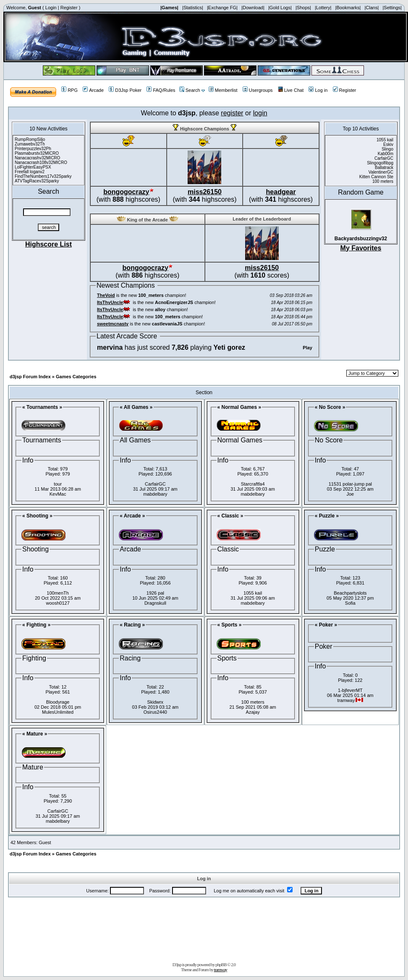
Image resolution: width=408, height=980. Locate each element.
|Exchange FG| (222, 8)
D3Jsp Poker (125, 90)
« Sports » (230, 625)
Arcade (93, 90)
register (232, 113)
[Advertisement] (204, 928)
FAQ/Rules (161, 90)
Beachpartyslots (350, 593)
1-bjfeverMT (350, 690)
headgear (281, 192)
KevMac (58, 494)
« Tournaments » (42, 407)
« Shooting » (37, 516)
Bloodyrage (58, 702)
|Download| (253, 8)
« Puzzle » (327, 516)
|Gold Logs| (280, 8)
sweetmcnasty (113, 324)
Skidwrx (156, 702)
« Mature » (35, 734)
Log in (318, 90)
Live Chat (291, 90)
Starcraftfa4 (253, 484)
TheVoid (106, 295)
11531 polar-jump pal (350, 484)
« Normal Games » (239, 407)
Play (307, 348)
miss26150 (205, 192)
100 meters (253, 702)
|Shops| (303, 8)
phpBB (221, 964)
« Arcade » (132, 516)
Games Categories (76, 377)
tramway (221, 970)
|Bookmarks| (348, 8)
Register (69, 8)
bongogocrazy (126, 192)
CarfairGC (155, 484)
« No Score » (330, 407)
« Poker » (326, 625)
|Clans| (371, 8)
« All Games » (136, 407)
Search (190, 90)
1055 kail (253, 593)
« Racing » (132, 625)
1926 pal (155, 593)
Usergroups (258, 90)
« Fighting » (36, 625)
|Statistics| (193, 8)
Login (51, 8)
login (260, 113)
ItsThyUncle (110, 302)
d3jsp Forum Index (30, 377)
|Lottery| (323, 8)
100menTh (58, 593)
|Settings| (392, 8)
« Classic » (230, 516)
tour (58, 484)
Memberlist (223, 90)
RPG (69, 90)
